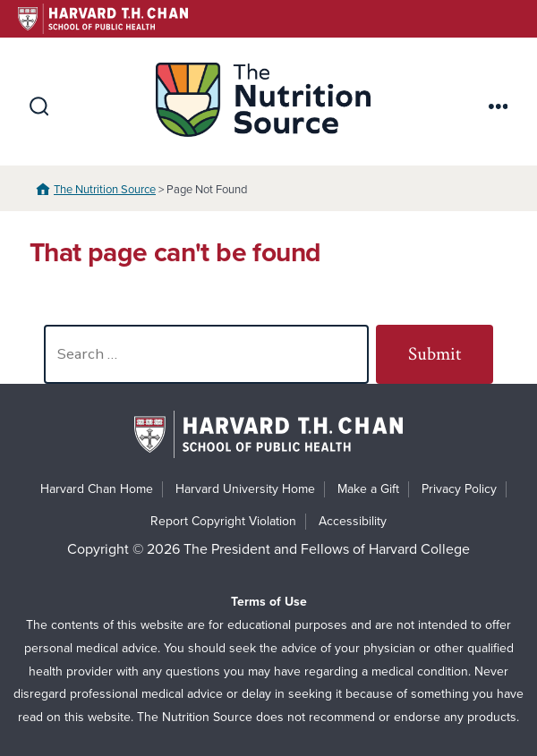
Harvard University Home (245, 489)
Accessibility (353, 521)
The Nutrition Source (105, 190)
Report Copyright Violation (223, 521)
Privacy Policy (459, 489)
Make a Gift (368, 489)
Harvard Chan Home (97, 489)
